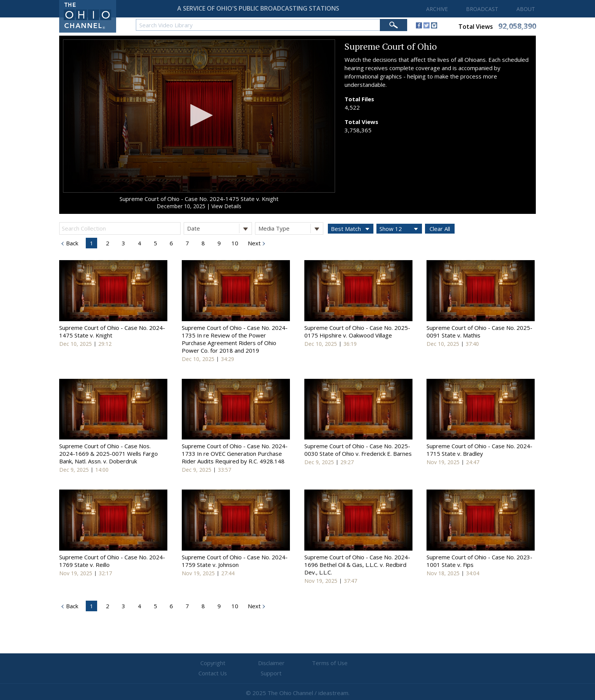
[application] (199, 116)
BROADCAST (482, 9)
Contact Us (343, 663)
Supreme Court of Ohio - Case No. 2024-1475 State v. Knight (199, 199)
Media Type (291, 228)
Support (389, 663)
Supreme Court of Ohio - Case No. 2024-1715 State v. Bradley (479, 450)
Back (71, 243)
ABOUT (526, 9)
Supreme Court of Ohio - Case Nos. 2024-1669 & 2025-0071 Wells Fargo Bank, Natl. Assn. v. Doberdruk (109, 454)
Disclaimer (252, 663)
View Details (226, 206)
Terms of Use (297, 663)
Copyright (207, 663)
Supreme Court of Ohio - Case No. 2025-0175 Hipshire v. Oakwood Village (357, 331)
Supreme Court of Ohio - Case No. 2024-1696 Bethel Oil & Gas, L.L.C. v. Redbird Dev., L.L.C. (357, 565)
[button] (199, 115)
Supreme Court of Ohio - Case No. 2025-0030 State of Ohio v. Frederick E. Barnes (358, 450)
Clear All (440, 229)
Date (219, 228)
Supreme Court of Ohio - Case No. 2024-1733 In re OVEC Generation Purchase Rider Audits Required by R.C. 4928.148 (235, 454)
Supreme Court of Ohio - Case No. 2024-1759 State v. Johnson (235, 561)
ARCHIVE (437, 9)
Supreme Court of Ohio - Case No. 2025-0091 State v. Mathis (479, 331)
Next (253, 243)
